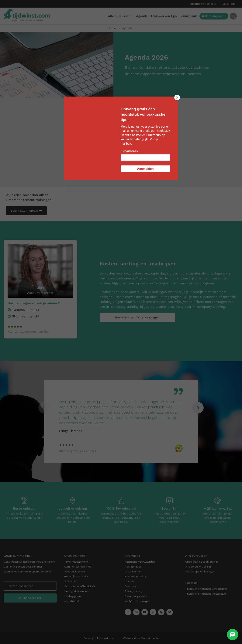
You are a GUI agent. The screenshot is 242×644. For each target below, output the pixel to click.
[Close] (177, 97)
